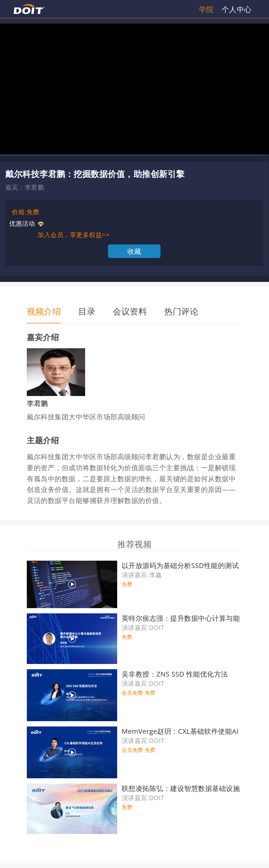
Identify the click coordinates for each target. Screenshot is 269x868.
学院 (206, 9)
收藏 (134, 251)
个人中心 (237, 9)
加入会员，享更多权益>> (73, 235)
